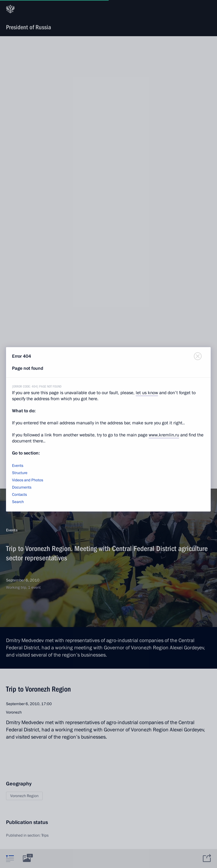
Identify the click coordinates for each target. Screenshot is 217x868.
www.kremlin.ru (164, 435)
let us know (147, 393)
